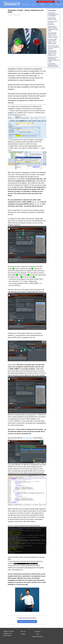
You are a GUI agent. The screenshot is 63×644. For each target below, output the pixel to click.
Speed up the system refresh (52, 19)
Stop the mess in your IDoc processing (53, 23)
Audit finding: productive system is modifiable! (53, 14)
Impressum (37, 631)
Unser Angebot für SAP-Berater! (46, 2)
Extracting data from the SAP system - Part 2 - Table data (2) (53, 42)
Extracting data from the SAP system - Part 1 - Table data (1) (53, 53)
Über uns (23, 631)
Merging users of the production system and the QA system (54, 59)
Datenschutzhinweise (38, 636)
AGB (38, 634)
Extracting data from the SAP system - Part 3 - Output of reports (53, 35)
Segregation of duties (16, 15)
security (11, 15)
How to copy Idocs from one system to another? (54, 47)
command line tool (28, 438)
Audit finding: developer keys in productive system (53, 65)
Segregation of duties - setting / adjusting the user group (53, 29)
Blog (51, 4)
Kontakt (23, 634)
